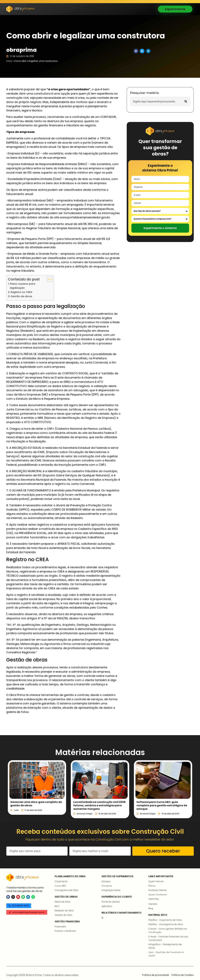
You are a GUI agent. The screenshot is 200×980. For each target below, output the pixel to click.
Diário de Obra (62, 902)
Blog (151, 908)
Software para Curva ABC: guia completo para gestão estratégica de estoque (162, 805)
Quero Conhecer (158, 895)
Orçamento (61, 881)
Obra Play (154, 899)
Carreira (153, 904)
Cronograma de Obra (66, 890)
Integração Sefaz (111, 890)
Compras (107, 886)
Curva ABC (60, 886)
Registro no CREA (21, 292)
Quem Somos (156, 881)
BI (102, 918)
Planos (152, 886)
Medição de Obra (64, 911)
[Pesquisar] (186, 101)
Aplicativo (107, 906)
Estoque (106, 881)
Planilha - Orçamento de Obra (165, 920)
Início (9, 61)
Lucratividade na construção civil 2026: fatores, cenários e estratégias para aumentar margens (100, 805)
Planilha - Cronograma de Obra (166, 924)
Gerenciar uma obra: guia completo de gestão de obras (36, 804)
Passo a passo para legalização (22, 286)
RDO (57, 906)
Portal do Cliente (111, 902)
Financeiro (60, 927)
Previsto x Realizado (65, 931)
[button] (136, 51)
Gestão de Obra (63, 915)
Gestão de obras (21, 296)
